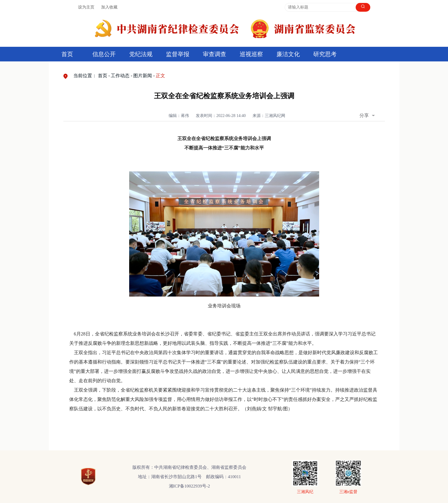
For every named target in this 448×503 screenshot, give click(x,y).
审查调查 (215, 54)
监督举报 (178, 54)
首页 (67, 54)
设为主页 (86, 7)
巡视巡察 (251, 54)
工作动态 (120, 76)
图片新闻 (143, 76)
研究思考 (325, 54)
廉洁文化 (288, 54)
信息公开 (104, 54)
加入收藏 (109, 7)
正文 (160, 76)
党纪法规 (141, 54)
